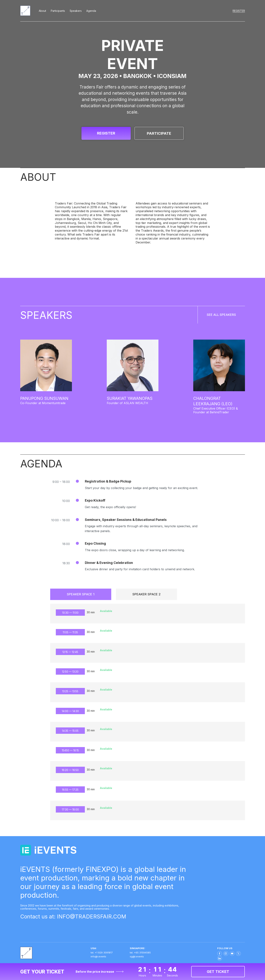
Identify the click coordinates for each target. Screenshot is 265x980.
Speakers (76, 11)
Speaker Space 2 (146, 596)
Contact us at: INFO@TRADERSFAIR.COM (79, 920)
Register (239, 11)
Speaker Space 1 (81, 596)
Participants (58, 11)
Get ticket (218, 972)
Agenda (91, 11)
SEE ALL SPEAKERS (214, 317)
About (42, 11)
